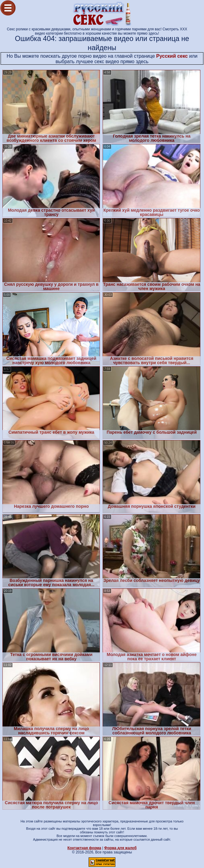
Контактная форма (84, 848)
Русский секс (172, 56)
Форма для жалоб (120, 848)
